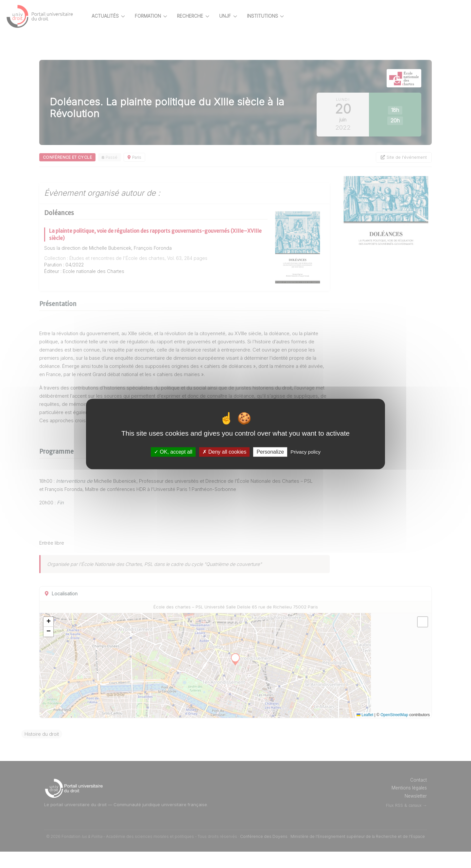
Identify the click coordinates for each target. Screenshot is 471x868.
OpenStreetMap (394, 731)
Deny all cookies (224, 452)
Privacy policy (305, 452)
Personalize (270, 452)
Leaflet (365, 731)
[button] (71, 638)
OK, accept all (173, 452)
